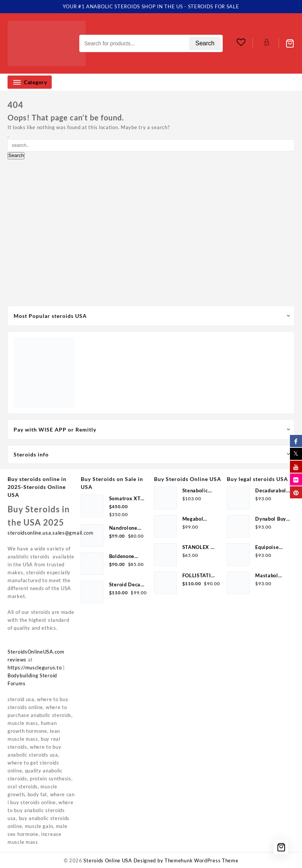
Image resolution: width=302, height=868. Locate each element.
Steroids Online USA (108, 860)
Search (205, 43)
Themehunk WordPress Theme (202, 860)
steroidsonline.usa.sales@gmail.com (51, 533)
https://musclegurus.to (35, 668)
